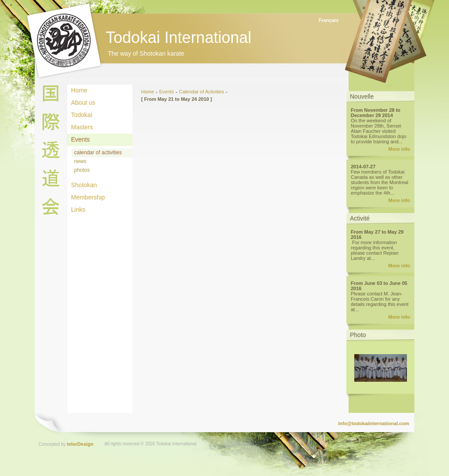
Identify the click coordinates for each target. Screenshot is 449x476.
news (80, 161)
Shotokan (84, 185)
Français (329, 20)
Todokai (82, 115)
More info (399, 149)
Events (80, 139)
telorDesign (80, 444)
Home (79, 90)
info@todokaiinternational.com (374, 423)
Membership (88, 197)
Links (78, 210)
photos (82, 170)
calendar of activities (98, 153)
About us (83, 103)
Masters (82, 127)
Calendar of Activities (201, 92)
